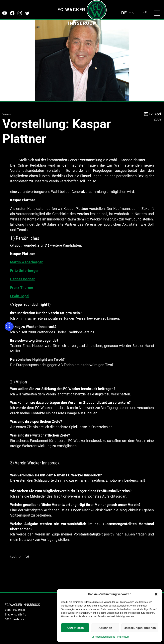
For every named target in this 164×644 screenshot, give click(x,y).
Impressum (123, 637)
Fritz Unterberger (24, 271)
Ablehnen (105, 628)
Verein (7, 114)
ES (145, 13)
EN (132, 13)
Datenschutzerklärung (103, 637)
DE (124, 13)
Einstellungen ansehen (140, 628)
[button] (156, 594)
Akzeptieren (75, 628)
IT (138, 13)
